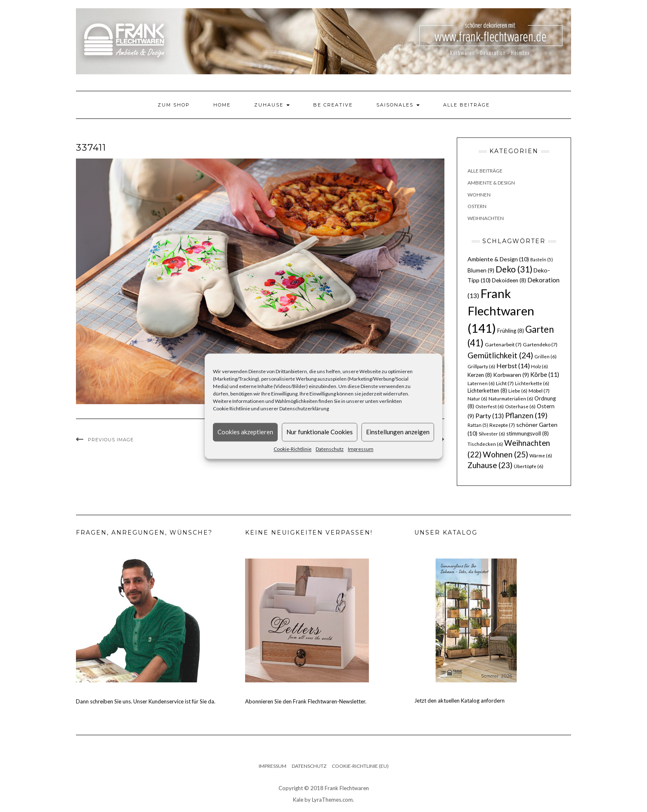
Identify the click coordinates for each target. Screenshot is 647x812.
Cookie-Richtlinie (293, 449)
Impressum (361, 449)
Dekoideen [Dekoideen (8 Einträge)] (509, 280)
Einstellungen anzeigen (398, 432)
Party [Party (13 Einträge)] (490, 416)
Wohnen (479, 195)
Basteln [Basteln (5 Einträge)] (542, 259)
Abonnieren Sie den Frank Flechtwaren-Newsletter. (306, 701)
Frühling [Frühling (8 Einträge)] (511, 331)
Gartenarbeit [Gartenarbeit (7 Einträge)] (503, 344)
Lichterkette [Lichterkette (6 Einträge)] (532, 383)
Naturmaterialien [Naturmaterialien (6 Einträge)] (511, 399)
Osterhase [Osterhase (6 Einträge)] (520, 406)
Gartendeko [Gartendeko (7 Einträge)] (540, 344)
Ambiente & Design (491, 183)
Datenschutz (330, 449)
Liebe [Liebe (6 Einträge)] (518, 391)
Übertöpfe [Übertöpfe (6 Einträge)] (529, 466)
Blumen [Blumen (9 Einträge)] (481, 270)
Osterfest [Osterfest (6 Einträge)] (490, 406)
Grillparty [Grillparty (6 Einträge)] (481, 366)
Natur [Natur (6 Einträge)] (477, 399)
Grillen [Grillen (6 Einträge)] (545, 356)
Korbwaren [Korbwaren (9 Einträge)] (511, 375)
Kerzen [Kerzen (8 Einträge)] (480, 375)
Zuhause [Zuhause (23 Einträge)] (490, 465)
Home (222, 105)
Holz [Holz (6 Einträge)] (540, 366)
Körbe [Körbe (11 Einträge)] (545, 374)
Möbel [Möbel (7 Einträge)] (539, 391)
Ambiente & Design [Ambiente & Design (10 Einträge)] (498, 259)
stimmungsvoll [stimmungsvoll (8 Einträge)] (528, 433)
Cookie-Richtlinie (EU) (360, 766)
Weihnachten (486, 218)
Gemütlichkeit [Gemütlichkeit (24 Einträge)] (500, 355)
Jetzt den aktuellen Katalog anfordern (459, 701)
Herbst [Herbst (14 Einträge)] (513, 366)
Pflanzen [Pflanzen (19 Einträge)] (526, 415)
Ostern (477, 206)
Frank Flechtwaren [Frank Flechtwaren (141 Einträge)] (501, 311)
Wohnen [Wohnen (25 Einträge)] (505, 454)
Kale (298, 800)
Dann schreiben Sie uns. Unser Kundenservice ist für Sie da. (146, 701)
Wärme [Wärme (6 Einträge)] (541, 456)
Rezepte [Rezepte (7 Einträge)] (502, 425)
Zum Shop (174, 105)
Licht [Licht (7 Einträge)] (505, 383)
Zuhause (272, 105)
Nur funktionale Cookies (320, 432)
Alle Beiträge (466, 105)
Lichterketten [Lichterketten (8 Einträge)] (487, 391)
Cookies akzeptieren (245, 432)
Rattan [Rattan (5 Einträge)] (478, 425)
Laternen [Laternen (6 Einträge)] (481, 383)
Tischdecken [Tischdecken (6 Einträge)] (485, 444)
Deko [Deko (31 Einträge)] (514, 269)
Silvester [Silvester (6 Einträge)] (492, 434)
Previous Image (111, 440)
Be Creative (333, 105)
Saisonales (398, 105)
